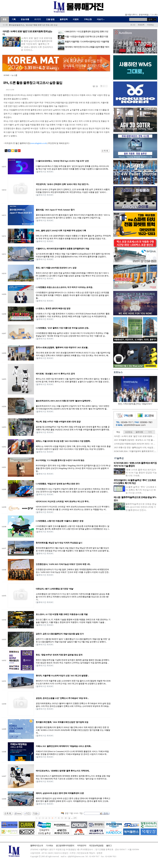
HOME (6, 75)
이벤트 (76, 19)
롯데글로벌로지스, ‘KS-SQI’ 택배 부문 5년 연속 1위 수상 (33, 25)
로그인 (133, 25)
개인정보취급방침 (96, 846)
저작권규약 (82, 846)
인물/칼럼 (50, 19)
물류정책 (64, 19)
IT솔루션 (119, 458)
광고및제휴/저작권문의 (65, 846)
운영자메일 (144, 15)
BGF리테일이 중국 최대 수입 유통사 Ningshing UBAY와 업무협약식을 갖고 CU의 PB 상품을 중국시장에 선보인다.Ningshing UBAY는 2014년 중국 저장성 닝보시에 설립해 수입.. (73, 468)
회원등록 (141, 25)
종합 (5, 19)
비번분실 (150, 25)
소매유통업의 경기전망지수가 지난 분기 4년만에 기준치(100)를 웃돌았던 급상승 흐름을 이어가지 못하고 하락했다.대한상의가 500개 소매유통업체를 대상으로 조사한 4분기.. (73, 597)
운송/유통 (25, 19)
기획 (14, 19)
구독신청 (88, 19)
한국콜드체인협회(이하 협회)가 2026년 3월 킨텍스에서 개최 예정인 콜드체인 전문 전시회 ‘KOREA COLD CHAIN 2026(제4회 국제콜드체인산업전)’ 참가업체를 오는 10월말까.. (73, 730)
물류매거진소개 (37, 846)
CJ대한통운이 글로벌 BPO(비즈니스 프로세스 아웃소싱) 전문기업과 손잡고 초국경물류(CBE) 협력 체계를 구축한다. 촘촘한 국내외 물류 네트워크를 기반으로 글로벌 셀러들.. (72, 295)
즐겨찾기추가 (131, 15)
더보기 (101, 19)
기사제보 (49, 846)
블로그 (109, 846)
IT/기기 (38, 19)
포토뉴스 (118, 372)
